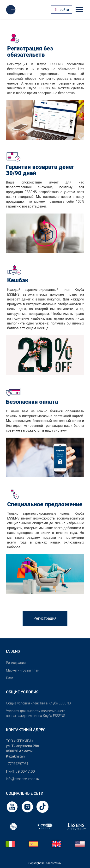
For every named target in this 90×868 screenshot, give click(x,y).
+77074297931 (17, 764)
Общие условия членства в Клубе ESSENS (38, 703)
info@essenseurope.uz (23, 779)
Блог (10, 678)
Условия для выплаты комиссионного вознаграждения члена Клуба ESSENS (36, 713)
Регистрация (45, 618)
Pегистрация (16, 663)
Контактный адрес (26, 730)
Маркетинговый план (23, 670)
